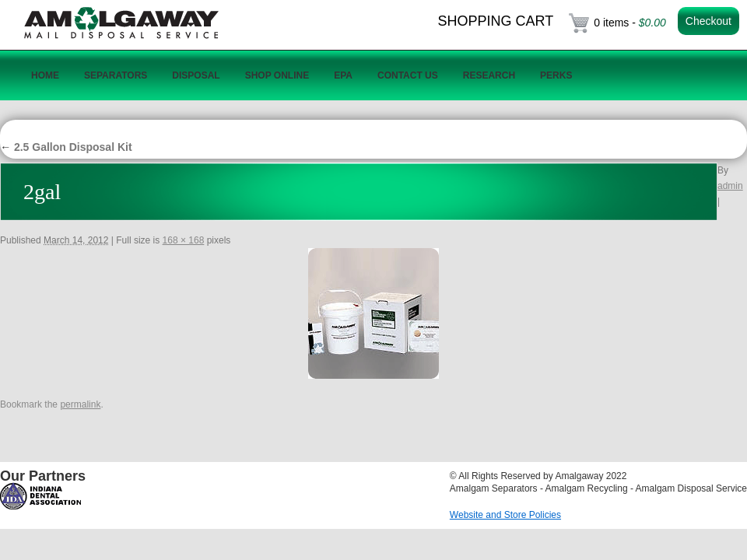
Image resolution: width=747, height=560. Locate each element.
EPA (343, 75)
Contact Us (408, 75)
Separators (116, 75)
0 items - (630, 23)
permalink (80, 404)
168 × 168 (184, 240)
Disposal (196, 75)
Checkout (708, 21)
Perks (556, 75)
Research (489, 75)
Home (45, 75)
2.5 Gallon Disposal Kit (66, 147)
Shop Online (277, 75)
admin (730, 186)
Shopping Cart (496, 21)
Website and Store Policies (505, 515)
